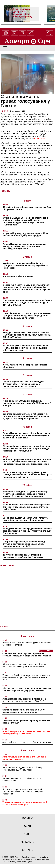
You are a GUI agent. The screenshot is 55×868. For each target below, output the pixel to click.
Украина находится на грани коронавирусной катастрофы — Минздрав (25, 803)
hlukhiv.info (40, 139)
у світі (28, 834)
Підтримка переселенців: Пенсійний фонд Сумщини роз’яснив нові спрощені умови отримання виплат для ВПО (24, 544)
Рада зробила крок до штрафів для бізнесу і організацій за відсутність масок (23, 769)
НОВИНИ (6, 191)
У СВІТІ (4, 627)
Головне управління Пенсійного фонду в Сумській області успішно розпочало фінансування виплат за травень (23, 384)
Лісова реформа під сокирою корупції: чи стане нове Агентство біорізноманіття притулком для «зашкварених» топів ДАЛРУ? (27, 448)
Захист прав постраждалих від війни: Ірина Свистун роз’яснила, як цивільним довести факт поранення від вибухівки (27, 475)
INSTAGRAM (7, 566)
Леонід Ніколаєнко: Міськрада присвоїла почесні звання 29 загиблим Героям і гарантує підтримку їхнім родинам (27, 531)
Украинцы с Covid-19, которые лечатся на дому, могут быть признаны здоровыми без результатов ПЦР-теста (27, 677)
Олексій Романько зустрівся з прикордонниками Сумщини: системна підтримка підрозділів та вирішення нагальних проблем (27, 316)
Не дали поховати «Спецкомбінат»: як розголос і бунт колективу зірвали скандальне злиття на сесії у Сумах (27, 507)
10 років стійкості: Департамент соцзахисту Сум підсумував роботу (23, 13)
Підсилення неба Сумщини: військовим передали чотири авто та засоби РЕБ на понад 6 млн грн (27, 403)
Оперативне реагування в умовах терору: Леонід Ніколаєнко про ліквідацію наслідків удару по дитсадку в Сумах (27, 303)
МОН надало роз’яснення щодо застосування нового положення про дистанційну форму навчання (27, 689)
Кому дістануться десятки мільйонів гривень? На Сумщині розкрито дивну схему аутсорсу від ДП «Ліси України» (27, 335)
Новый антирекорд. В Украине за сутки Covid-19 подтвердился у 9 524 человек (26, 733)
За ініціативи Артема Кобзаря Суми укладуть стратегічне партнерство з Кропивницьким (25, 519)
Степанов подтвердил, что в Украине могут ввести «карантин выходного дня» (24, 711)
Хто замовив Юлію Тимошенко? (19, 276)
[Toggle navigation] (5, 48)
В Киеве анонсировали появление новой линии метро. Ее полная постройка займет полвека (24, 665)
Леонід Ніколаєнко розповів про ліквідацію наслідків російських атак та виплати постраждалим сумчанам (24, 246)
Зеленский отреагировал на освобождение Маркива (27, 742)
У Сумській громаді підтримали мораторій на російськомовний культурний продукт (25, 234)
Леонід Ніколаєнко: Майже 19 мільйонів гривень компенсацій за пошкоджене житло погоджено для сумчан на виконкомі (27, 435)
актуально (27, 842)
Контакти (28, 850)
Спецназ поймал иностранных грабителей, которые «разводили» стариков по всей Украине (27, 655)
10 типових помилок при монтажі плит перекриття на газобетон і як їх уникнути (23, 556)
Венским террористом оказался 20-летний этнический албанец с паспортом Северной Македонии (23, 791)
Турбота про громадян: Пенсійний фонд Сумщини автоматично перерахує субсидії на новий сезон (26, 266)
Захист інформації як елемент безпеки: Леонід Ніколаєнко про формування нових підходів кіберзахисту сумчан (26, 348)
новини (27, 826)
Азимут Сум (25, 861)
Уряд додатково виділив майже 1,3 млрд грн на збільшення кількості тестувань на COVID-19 (24, 700)
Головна (28, 818)
